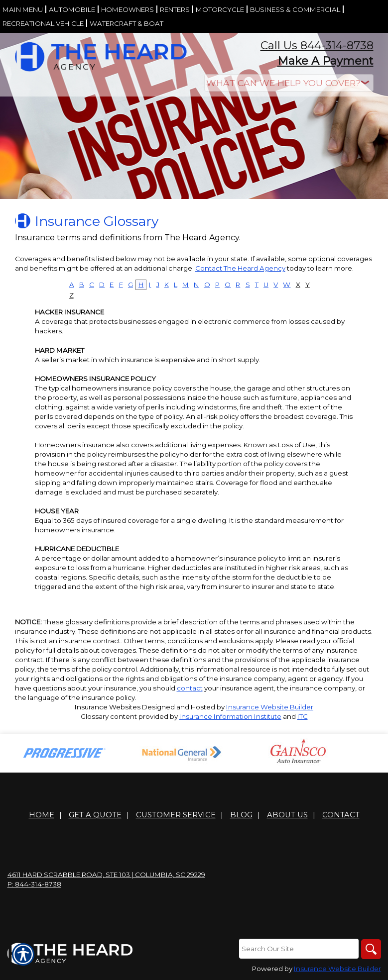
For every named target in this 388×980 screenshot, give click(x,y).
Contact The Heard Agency (240, 268)
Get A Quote (95, 815)
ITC (303, 716)
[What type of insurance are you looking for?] (289, 83)
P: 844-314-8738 (34, 884)
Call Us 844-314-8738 (317, 46)
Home (42, 815)
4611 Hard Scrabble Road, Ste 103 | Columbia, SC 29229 (106, 875)
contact (190, 688)
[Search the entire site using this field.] (299, 949)
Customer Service (176, 815)
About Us (287, 815)
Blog (241, 815)
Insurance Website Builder (270, 707)
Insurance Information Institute (230, 716)
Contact (341, 815)
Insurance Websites (108, 707)
